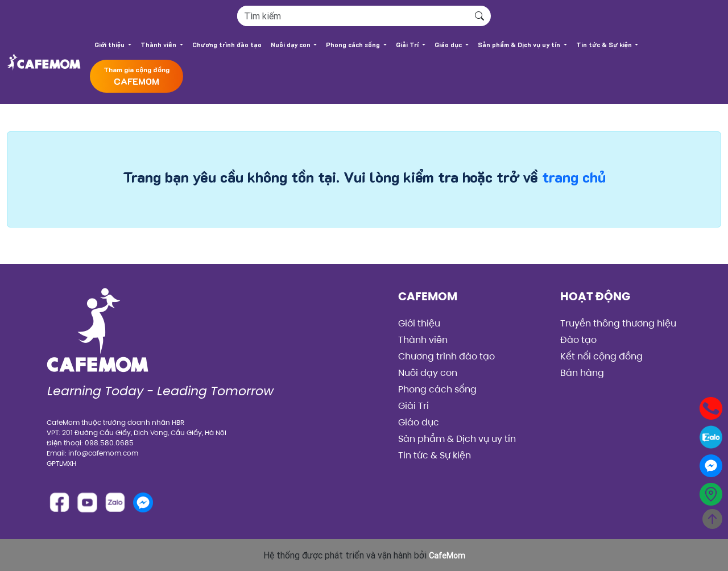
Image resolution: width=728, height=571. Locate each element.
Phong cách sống (354, 45)
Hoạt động (595, 296)
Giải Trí (408, 45)
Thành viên (159, 45)
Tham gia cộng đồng (136, 76)
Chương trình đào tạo (227, 45)
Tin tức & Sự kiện (605, 45)
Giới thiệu (110, 45)
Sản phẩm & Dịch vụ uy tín (520, 45)
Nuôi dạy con (291, 45)
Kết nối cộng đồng (601, 356)
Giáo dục (449, 45)
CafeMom (428, 296)
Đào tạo (578, 340)
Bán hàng (582, 373)
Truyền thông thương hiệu (618, 323)
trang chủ (574, 177)
